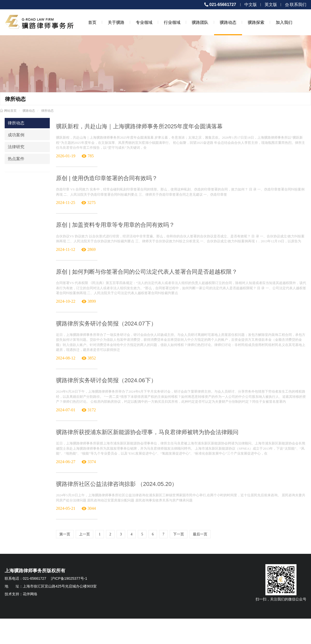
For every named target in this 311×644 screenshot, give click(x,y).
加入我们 (284, 22)
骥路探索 (256, 22)
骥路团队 (200, 22)
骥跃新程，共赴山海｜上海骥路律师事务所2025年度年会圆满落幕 (139, 126)
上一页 (84, 534)
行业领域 (172, 22)
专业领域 (144, 22)
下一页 (179, 534)
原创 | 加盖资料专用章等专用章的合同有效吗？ (115, 225)
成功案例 (16, 135)
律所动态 (47, 111)
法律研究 (16, 147)
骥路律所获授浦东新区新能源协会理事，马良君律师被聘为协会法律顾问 (147, 432)
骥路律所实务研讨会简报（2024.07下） (106, 324)
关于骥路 (116, 22)
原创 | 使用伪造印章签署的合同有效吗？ (107, 178)
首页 (92, 22)
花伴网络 (30, 594)
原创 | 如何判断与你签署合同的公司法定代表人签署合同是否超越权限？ (147, 272)
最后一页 (200, 534)
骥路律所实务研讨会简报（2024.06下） (106, 380)
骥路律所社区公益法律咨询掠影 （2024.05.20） (117, 484)
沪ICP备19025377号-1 (69, 578)
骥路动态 (228, 22)
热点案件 (16, 159)
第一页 (65, 534)
